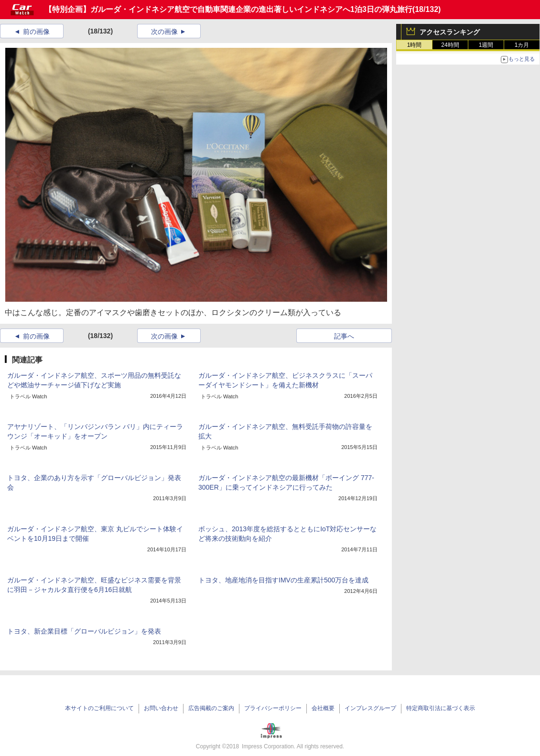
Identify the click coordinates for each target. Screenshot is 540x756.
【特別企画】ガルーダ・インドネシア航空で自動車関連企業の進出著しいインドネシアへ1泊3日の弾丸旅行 (228, 9)
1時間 (415, 45)
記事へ (344, 336)
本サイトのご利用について (99, 708)
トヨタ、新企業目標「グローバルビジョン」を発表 (84, 631)
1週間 (486, 45)
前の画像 (36, 32)
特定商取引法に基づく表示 (441, 708)
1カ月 (522, 45)
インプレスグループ (370, 708)
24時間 (450, 45)
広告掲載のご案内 (211, 708)
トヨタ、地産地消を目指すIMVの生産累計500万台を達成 (283, 580)
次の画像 (164, 32)
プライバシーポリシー (273, 708)
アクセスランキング (450, 32)
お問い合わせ (161, 708)
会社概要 (323, 708)
